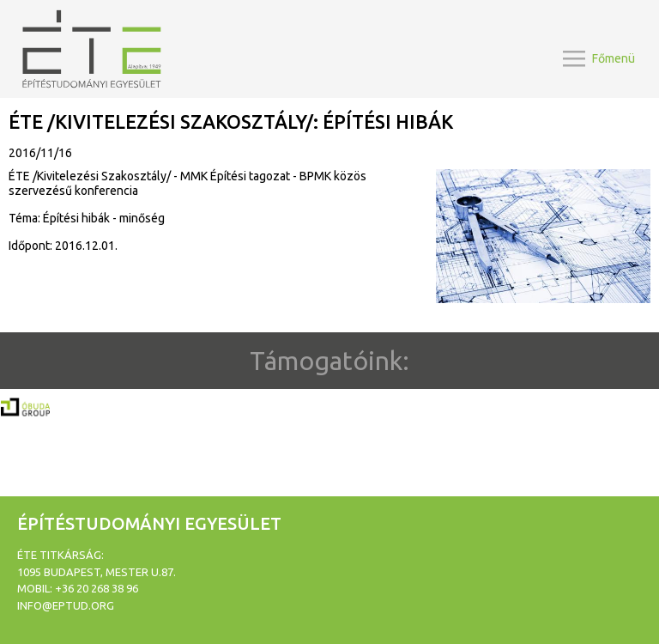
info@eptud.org (66, 605)
